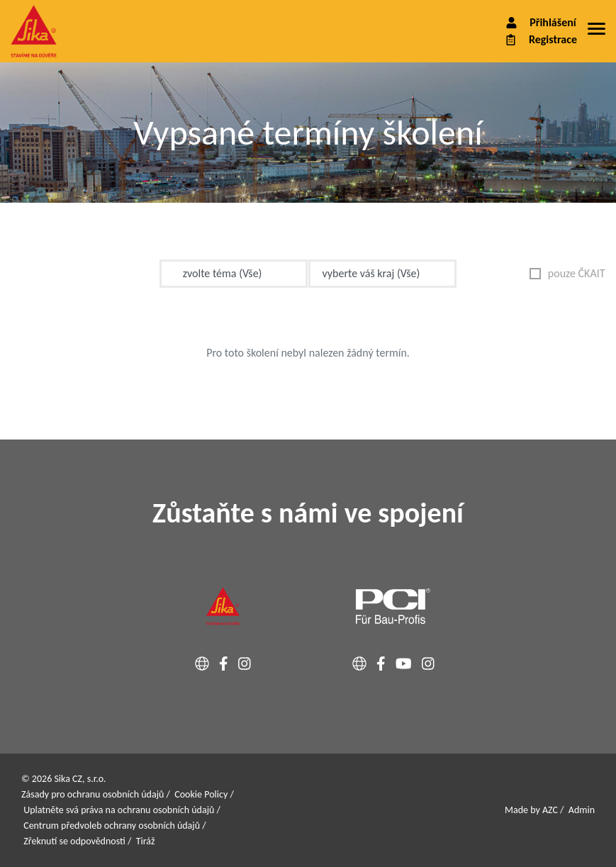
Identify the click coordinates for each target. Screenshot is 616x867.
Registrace (540, 39)
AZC (550, 810)
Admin (582, 810)
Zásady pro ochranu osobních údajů (93, 794)
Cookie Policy (201, 794)
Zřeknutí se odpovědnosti (74, 841)
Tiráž (146, 841)
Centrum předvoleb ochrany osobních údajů (112, 826)
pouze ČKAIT (567, 273)
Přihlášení (540, 22)
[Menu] (597, 31)
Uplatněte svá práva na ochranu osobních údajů (119, 810)
